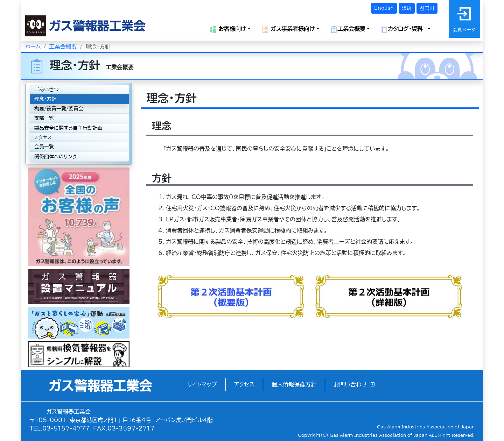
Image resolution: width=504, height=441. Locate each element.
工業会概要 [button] (348, 29)
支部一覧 (44, 118)
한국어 (427, 8)
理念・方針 (45, 99)
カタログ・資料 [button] (404, 29)
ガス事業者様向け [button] (288, 29)
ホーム (33, 47)
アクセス (43, 137)
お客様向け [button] (228, 29)
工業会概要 (63, 47)
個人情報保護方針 (294, 384)
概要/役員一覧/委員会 (59, 109)
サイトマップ (202, 384)
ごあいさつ (47, 90)
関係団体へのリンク (55, 157)
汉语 (407, 8)
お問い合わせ (354, 384)
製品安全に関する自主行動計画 (68, 128)
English (384, 8)
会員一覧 (44, 147)
